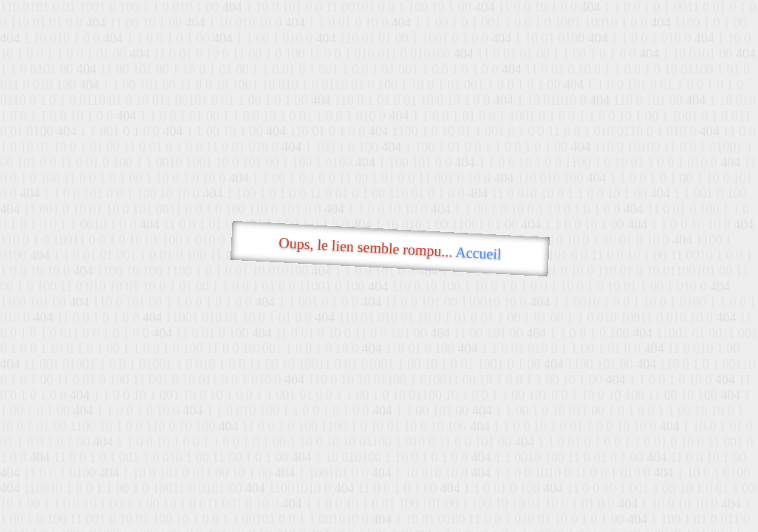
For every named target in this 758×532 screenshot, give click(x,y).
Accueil (478, 253)
